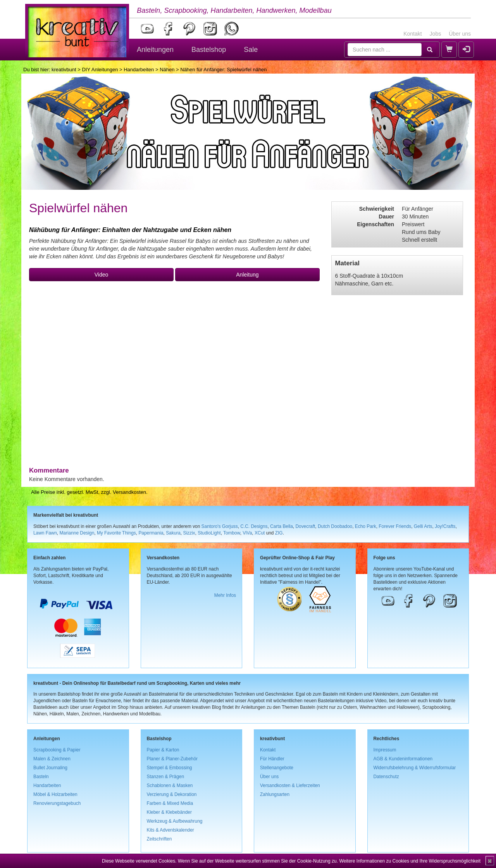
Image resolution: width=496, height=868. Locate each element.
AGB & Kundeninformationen (403, 759)
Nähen (167, 70)
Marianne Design (77, 533)
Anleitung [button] (247, 275)
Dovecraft (305, 526)
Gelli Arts (423, 526)
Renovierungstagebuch (57, 803)
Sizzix (189, 533)
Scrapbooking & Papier (57, 750)
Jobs (436, 34)
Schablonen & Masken (170, 785)
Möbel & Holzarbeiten (55, 794)
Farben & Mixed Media (170, 803)
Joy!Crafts (445, 526)
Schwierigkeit (377, 209)
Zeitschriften (159, 839)
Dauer (386, 217)
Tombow (232, 533)
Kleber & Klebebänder (169, 812)
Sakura (173, 533)
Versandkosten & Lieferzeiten (290, 785)
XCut (260, 533)
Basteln (41, 777)
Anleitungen (155, 50)
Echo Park (366, 526)
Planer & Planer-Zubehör (172, 759)
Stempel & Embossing (170, 768)
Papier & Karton (163, 750)
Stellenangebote (277, 768)
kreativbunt (64, 70)
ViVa (247, 533)
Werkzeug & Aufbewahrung (175, 821)
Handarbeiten (139, 70)
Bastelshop (209, 50)
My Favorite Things (116, 533)
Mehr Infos (225, 595)
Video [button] (102, 275)
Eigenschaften (375, 224)
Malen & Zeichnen (52, 759)
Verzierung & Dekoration (172, 794)
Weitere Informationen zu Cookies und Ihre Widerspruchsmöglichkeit (410, 861)
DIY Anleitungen (100, 70)
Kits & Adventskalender (170, 830)
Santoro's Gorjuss (220, 526)
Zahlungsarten (275, 794)
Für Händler (272, 759)
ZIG (279, 533)
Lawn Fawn (45, 533)
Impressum (385, 750)
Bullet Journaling (50, 768)
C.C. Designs (254, 526)
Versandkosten (129, 492)
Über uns (460, 34)
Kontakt (412, 34)
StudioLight (209, 533)
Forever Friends (395, 526)
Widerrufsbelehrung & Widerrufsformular (415, 768)
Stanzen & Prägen (166, 777)
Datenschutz (386, 777)
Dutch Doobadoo (335, 526)
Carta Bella (282, 526)
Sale (251, 50)
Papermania (151, 533)
